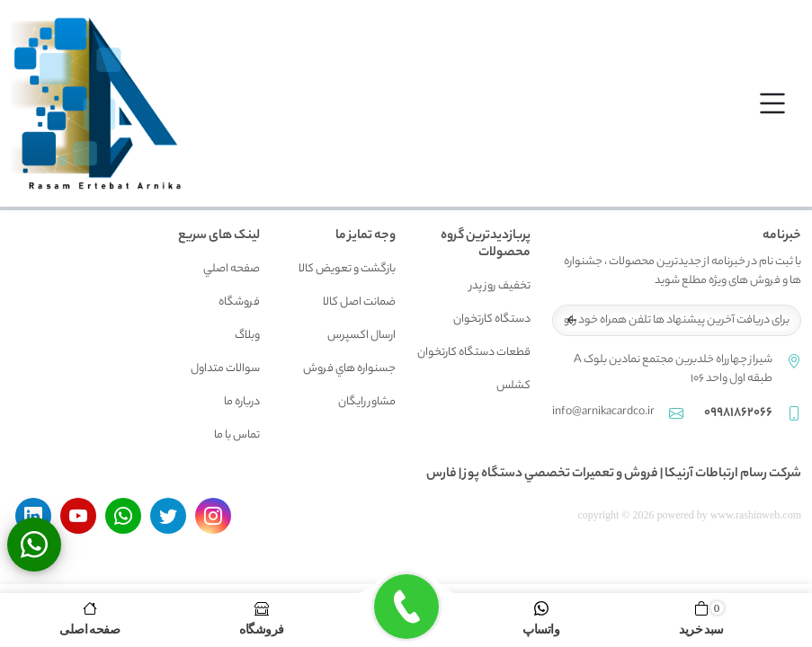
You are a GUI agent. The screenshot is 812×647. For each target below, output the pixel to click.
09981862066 (738, 413)
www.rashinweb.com (756, 515)
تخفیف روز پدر (500, 286)
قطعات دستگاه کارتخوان (474, 353)
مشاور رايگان (367, 402)
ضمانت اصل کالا (359, 302)
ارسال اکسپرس (361, 336)
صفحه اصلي (232, 269)
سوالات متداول (225, 369)
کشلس (513, 386)
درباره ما (242, 402)
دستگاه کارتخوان (492, 319)
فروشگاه (239, 302)
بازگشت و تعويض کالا (347, 269)
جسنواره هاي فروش (349, 369)
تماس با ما (237, 435)
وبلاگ (247, 336)
